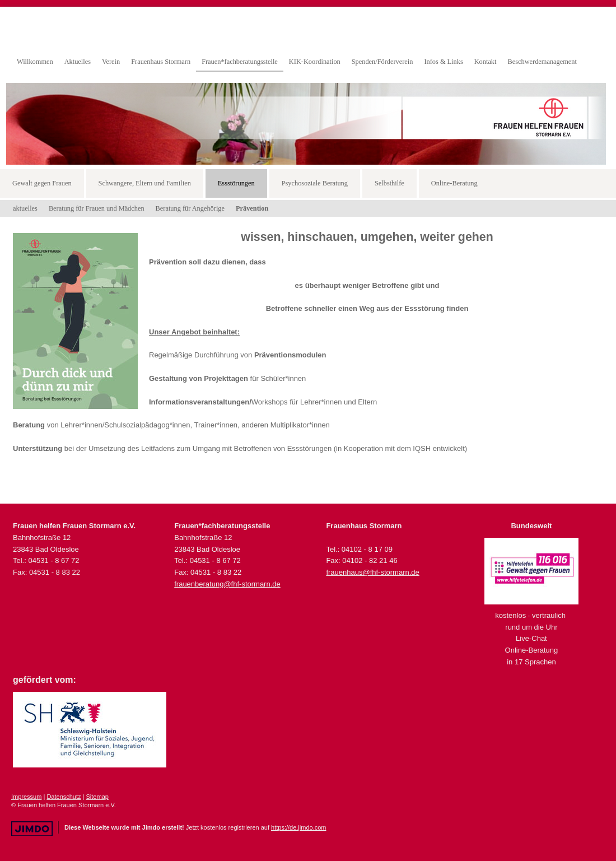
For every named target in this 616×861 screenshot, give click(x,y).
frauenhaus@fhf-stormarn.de (372, 572)
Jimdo (32, 829)
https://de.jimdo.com (298, 827)
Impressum (26, 797)
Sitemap (97, 797)
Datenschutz (64, 797)
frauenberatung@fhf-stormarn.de (227, 584)
